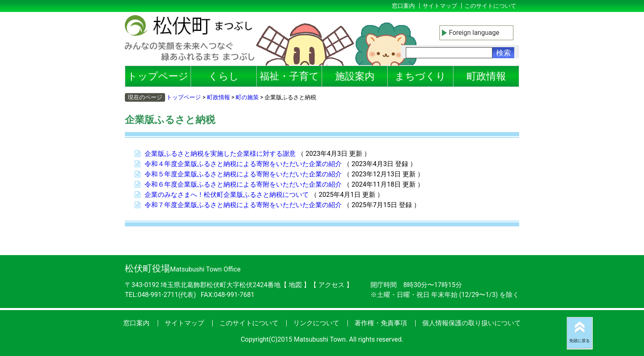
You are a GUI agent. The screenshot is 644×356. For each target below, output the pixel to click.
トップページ (158, 76)
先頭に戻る (580, 341)
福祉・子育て (289, 76)
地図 (295, 285)
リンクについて (316, 323)
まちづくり (420, 76)
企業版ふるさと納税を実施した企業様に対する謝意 (220, 154)
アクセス (332, 285)
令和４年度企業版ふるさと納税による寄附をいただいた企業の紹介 (243, 164)
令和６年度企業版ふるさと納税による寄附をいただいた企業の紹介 (243, 184)
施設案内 (355, 76)
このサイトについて (490, 6)
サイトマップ (440, 6)
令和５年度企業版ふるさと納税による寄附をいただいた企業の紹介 (243, 174)
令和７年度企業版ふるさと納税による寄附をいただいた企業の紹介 (243, 205)
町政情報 (486, 76)
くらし (224, 76)
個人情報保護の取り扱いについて (471, 323)
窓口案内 (403, 6)
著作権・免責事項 (381, 323)
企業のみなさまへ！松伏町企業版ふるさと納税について (227, 195)
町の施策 (247, 97)
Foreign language (474, 33)
